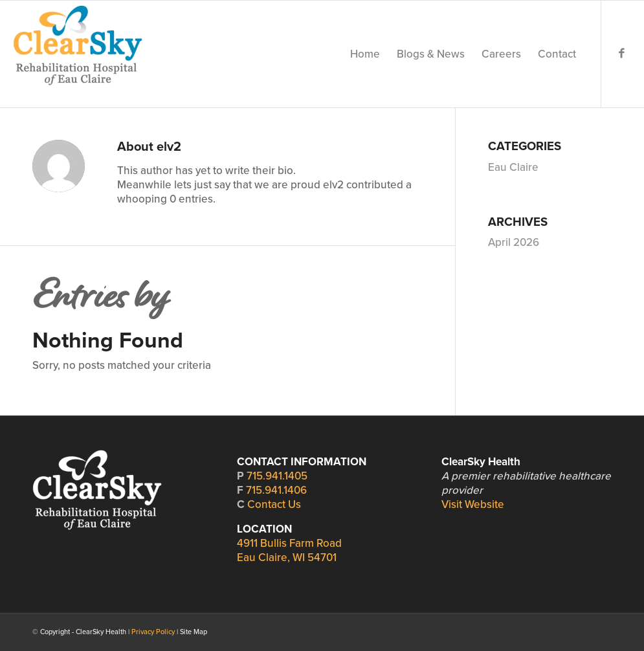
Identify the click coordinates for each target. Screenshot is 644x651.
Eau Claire (513, 167)
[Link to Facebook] (621, 54)
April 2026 (514, 242)
